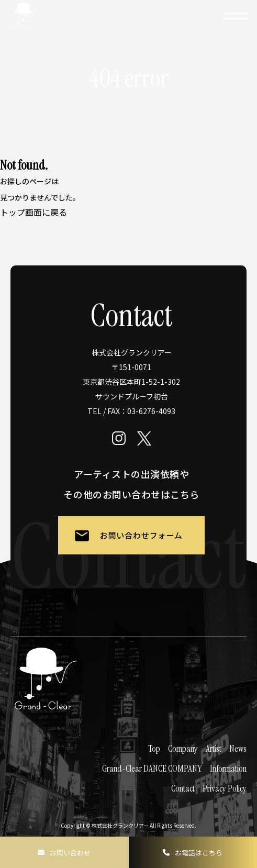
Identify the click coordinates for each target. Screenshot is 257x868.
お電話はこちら (199, 853)
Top (154, 749)
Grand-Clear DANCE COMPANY (152, 769)
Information (228, 769)
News (238, 749)
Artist (214, 749)
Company (183, 749)
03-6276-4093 (151, 411)
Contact (183, 788)
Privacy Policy (225, 788)
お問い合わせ (70, 853)
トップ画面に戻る (33, 212)
